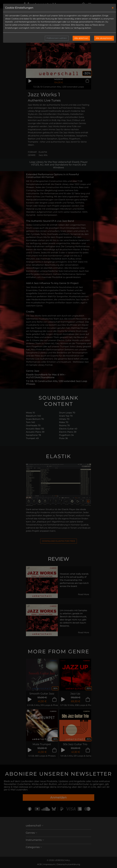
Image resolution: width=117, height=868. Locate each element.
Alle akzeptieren (104, 38)
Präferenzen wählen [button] (57, 38)
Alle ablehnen (81, 38)
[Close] (113, 8)
